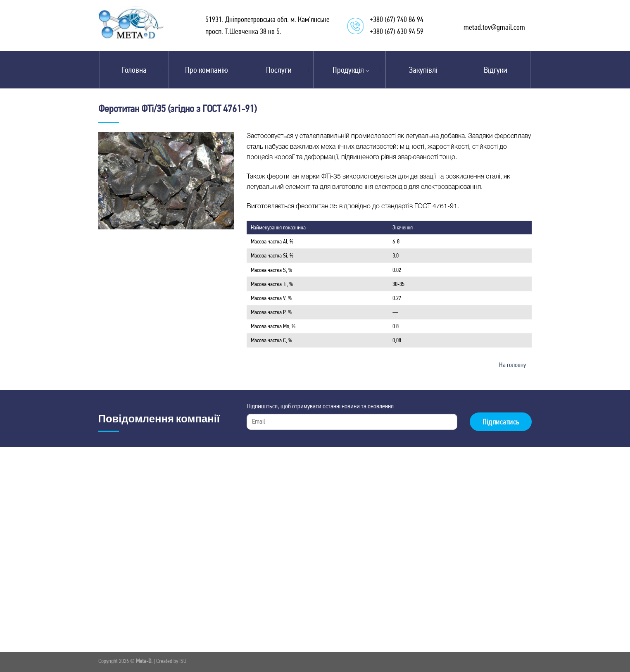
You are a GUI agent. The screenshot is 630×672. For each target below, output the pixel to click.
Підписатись (501, 422)
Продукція (351, 70)
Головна (134, 70)
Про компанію (207, 70)
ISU (183, 661)
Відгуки (496, 70)
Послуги (279, 70)
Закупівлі (423, 70)
